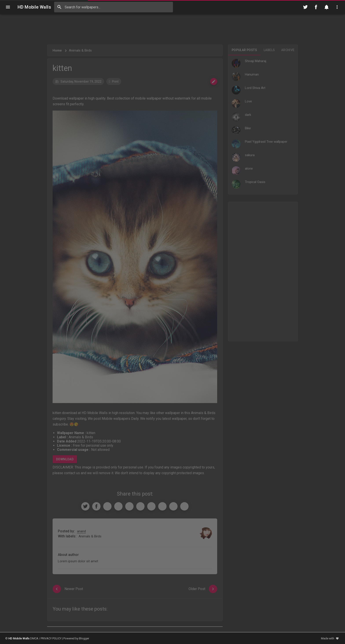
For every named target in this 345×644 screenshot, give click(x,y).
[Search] (59, 7)
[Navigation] (8, 7)
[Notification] (327, 7)
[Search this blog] (114, 7)
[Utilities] (337, 7)
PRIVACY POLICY (51, 638)
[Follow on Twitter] (305, 7)
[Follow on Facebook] (316, 7)
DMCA (34, 638)
